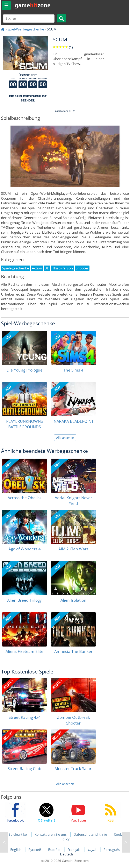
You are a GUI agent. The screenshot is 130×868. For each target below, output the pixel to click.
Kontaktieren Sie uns (51, 834)
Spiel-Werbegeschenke (26, 29)
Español (55, 850)
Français (74, 850)
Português (112, 850)
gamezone (33, 5)
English (16, 850)
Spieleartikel (18, 834)
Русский (35, 850)
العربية (92, 850)
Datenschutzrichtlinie (90, 834)
